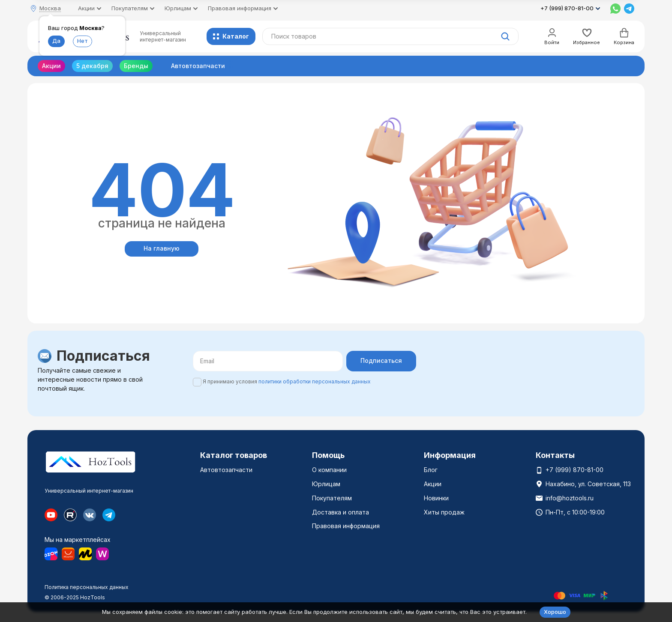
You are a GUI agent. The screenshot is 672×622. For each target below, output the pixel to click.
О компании (329, 470)
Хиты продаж (444, 512)
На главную (162, 248)
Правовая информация (346, 526)
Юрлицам (326, 484)
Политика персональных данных (87, 587)
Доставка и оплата (340, 512)
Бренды (136, 66)
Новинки (436, 498)
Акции (51, 66)
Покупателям (332, 498)
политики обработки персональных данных (315, 381)
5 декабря (92, 66)
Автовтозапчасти (198, 66)
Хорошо (555, 612)
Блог (431, 470)
